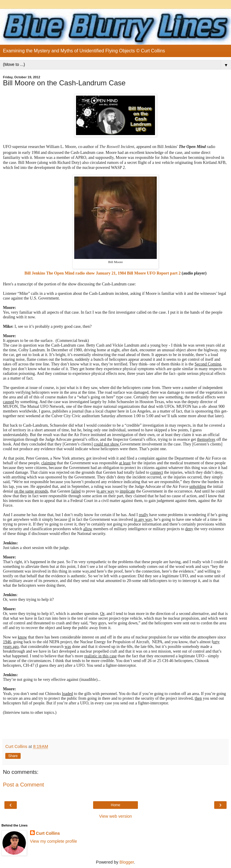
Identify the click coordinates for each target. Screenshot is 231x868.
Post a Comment (23, 785)
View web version (115, 816)
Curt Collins (48, 833)
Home (115, 805)
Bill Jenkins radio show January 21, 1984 (75, 273)
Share (13, 756)
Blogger (127, 862)
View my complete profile (54, 841)
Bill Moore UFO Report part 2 (154, 273)
